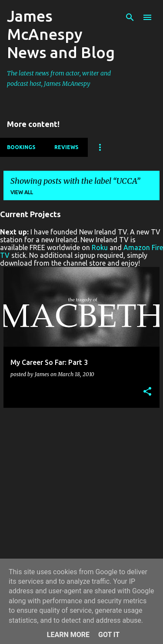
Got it (109, 635)
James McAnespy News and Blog (61, 34)
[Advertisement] (81, 496)
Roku (100, 247)
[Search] (130, 17)
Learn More (68, 635)
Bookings (21, 147)
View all (22, 192)
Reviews (66, 147)
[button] (147, 392)
